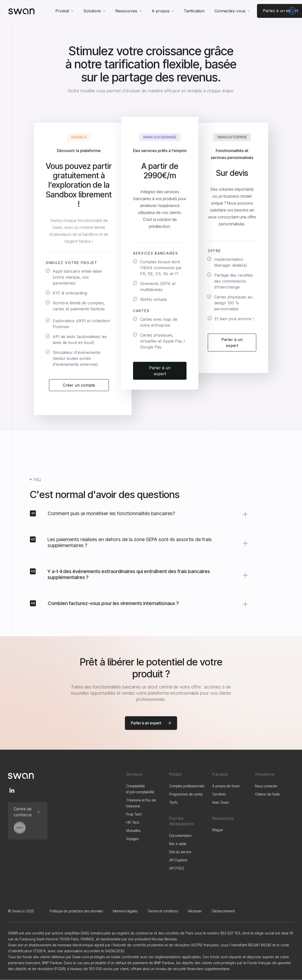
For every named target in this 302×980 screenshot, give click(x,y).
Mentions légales (125, 911)
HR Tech (133, 822)
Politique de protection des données (76, 911)
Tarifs (173, 802)
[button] (64, 11)
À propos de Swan (226, 786)
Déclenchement (223, 911)
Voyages (132, 839)
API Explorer (178, 860)
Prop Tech (134, 814)
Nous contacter (266, 786)
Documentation (180, 835)
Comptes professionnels (187, 786)
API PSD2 (177, 868)
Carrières (219, 794)
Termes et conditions (163, 911)
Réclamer (195, 911)
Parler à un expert (160, 371)
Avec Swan (221, 802)
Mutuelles (133, 831)
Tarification (194, 11)
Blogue (217, 830)
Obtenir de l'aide (267, 794)
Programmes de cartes (186, 794)
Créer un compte (79, 385)
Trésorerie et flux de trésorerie (141, 803)
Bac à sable (178, 844)
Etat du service (180, 852)
